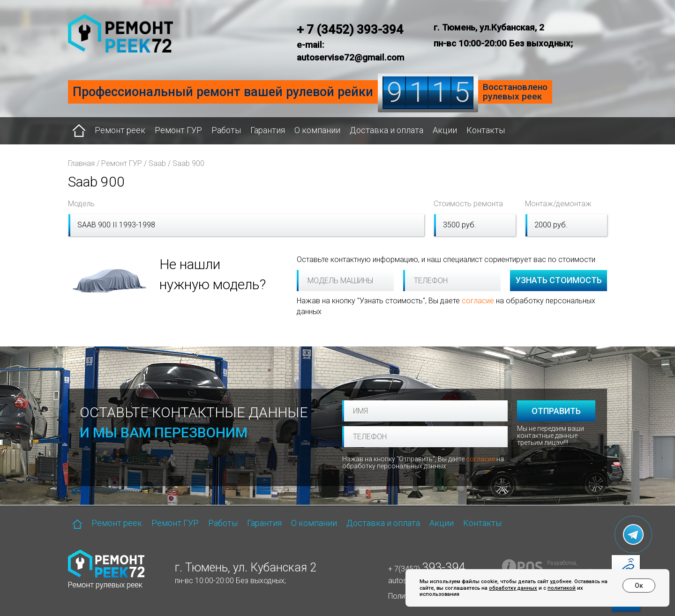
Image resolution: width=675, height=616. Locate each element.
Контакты (486, 130)
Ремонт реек (120, 130)
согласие (478, 301)
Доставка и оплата (386, 130)
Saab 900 (188, 163)
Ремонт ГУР (178, 130)
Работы (226, 130)
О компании (317, 130)
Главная (81, 163)
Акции (445, 130)
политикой (562, 588)
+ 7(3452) (427, 569)
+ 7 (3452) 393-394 (350, 30)
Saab (157, 163)
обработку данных (513, 588)
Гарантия (268, 130)
